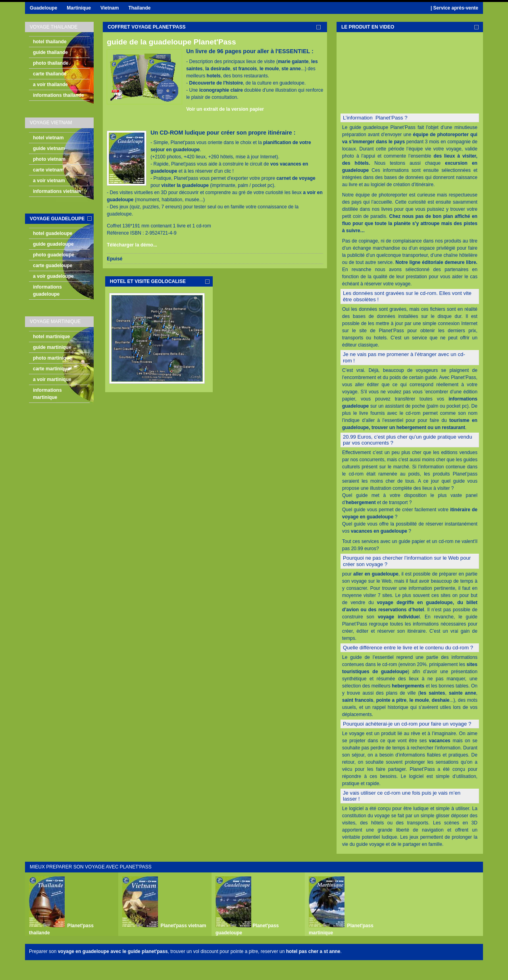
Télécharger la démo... (132, 245)
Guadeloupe (43, 8)
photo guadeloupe (54, 255)
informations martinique (47, 394)
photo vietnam (49, 159)
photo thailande (51, 63)
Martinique (79, 8)
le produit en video (368, 27)
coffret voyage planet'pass (146, 27)
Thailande (139, 8)
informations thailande (59, 95)
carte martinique (51, 369)
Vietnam (110, 8)
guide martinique (52, 347)
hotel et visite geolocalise (148, 281)
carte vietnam (48, 170)
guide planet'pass (148, 951)
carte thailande (50, 74)
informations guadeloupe (47, 291)
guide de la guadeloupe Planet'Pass (171, 42)
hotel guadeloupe (53, 233)
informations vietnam (57, 191)
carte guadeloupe (53, 266)
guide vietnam (49, 148)
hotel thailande (50, 42)
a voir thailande (50, 85)
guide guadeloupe (53, 244)
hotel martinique (51, 337)
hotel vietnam (48, 138)
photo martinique (52, 358)
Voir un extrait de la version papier (225, 109)
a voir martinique (52, 379)
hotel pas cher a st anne (313, 951)
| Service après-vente (454, 8)
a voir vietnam (49, 181)
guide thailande (50, 52)
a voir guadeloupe (53, 276)
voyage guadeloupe (57, 219)
